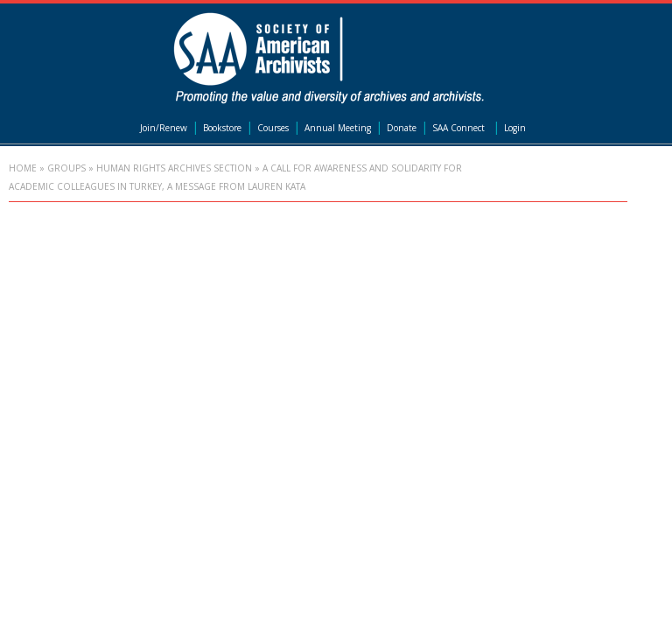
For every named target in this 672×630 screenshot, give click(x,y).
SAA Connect (458, 128)
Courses (273, 128)
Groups (66, 168)
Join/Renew (164, 128)
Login (515, 128)
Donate (402, 128)
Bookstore (222, 128)
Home (23, 168)
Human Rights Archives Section (174, 168)
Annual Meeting (338, 128)
